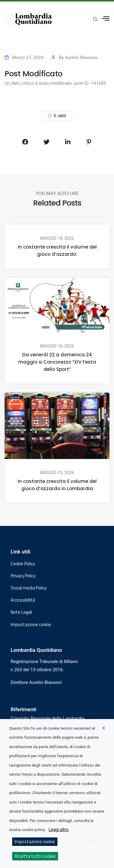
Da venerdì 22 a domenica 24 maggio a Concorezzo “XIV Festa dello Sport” (57, 362)
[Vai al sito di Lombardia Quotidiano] (29, 20)
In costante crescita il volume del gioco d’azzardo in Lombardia (57, 485)
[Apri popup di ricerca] (95, 19)
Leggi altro (59, 830)
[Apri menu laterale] (106, 19)
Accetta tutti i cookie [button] (35, 856)
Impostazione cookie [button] (31, 625)
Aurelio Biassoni (81, 58)
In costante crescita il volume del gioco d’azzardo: (57, 251)
